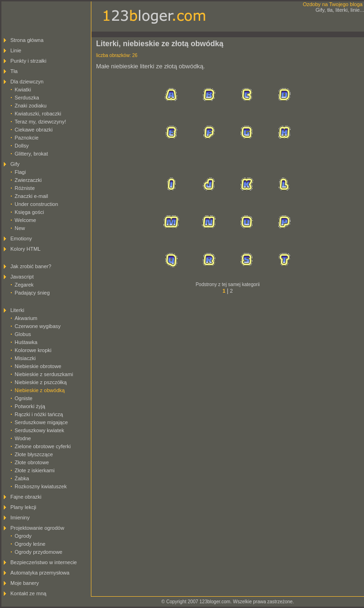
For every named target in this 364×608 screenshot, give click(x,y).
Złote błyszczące (34, 454)
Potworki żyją (30, 406)
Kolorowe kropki (33, 350)
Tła (14, 71)
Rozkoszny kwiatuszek (41, 486)
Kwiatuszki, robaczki (38, 114)
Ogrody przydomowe (39, 552)
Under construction (36, 204)
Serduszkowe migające (41, 422)
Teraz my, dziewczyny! (40, 122)
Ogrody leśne (30, 544)
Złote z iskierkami (35, 470)
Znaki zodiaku (31, 106)
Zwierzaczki (28, 180)
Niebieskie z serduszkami (44, 374)
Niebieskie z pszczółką (41, 382)
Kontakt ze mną (28, 593)
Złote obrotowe (32, 462)
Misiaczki (25, 358)
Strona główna (27, 40)
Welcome (25, 220)
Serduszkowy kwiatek (39, 430)
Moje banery (25, 583)
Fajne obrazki (26, 497)
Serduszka (27, 98)
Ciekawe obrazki (34, 130)
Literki (17, 310)
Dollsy (22, 146)
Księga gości (29, 212)
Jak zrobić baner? (31, 266)
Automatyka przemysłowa (40, 573)
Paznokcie (27, 138)
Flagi (20, 172)
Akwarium (26, 318)
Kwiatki (23, 90)
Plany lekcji (23, 507)
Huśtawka (26, 342)
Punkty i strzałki (28, 61)
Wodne (23, 438)
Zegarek (24, 285)
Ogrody (23, 536)
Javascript (22, 277)
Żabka (22, 478)
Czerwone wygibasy (38, 326)
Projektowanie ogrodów (37, 528)
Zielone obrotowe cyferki (43, 446)
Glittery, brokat (31, 154)
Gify (15, 164)
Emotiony (21, 238)
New (20, 228)
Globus (23, 334)
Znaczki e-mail (31, 196)
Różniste (25, 188)
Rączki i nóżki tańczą (39, 414)
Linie (16, 50)
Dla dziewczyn (27, 82)
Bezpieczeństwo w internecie (44, 562)
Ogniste (24, 398)
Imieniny (20, 518)
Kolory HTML (25, 249)
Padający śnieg (32, 293)
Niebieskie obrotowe (38, 366)
